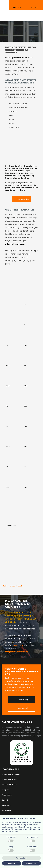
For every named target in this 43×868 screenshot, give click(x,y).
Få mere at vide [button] (22, 858)
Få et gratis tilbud (23, 199)
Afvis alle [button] (12, 863)
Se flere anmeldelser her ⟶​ (15, 586)
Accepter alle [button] (31, 863)
